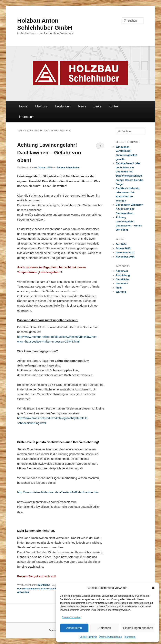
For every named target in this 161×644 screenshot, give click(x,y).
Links (97, 106)
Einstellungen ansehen (138, 628)
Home (23, 106)
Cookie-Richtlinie (88, 637)
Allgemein (122, 271)
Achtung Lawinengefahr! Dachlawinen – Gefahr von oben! (49, 153)
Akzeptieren (74, 628)
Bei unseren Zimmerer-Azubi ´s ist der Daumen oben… (130, 209)
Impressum (130, 637)
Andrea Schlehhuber (68, 168)
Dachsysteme (49, 589)
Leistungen (63, 106)
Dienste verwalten (71, 617)
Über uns (41, 106)
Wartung (121, 292)
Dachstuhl (122, 284)
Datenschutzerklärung (111, 637)
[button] (153, 588)
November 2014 (125, 257)
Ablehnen (105, 628)
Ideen (119, 288)
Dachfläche (44, 585)
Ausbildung (123, 275)
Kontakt (114, 106)
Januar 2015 (123, 248)
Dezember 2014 (125, 252)
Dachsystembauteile (29, 589)
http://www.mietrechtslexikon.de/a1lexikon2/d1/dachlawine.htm (58, 492)
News (82, 106)
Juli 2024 (121, 244)
